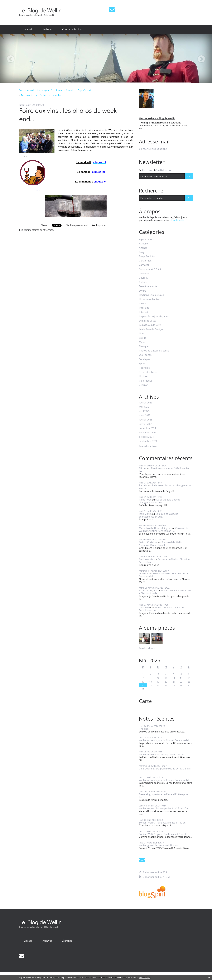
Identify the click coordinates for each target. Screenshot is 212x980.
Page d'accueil (85, 90)
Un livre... (144, 376)
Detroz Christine (148, 542)
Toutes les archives (148, 446)
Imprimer (99, 225)
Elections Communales (151, 295)
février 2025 (146, 420)
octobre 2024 (146, 437)
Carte (145, 701)
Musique (144, 346)
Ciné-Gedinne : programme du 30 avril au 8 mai (165, 769)
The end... (144, 729)
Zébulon (144, 385)
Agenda (143, 248)
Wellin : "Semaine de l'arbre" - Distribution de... (165, 592)
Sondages (144, 359)
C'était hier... (146, 261)
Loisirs (143, 338)
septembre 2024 (148, 441)
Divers (143, 291)
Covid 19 (144, 278)
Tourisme (144, 368)
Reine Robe (145, 500)
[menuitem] (28, 30)
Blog (142, 252)
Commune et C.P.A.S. (150, 269)
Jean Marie (145, 514)
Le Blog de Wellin (40, 10)
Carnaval (144, 265)
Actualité (144, 244)
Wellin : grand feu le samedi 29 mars (159, 845)
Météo (143, 342)
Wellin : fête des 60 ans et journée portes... (162, 754)
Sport (142, 364)
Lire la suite (178, 220)
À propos (67, 941)
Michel (143, 468)
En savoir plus (145, 978)
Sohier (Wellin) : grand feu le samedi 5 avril (162, 834)
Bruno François (147, 590)
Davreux (144, 573)
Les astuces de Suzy (150, 325)
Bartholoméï (146, 559)
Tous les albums (147, 648)
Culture (143, 282)
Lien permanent (77, 225)
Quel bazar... (146, 355)
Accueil (28, 29)
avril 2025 (144, 411)
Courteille (144, 608)
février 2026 (146, 403)
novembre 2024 (148, 433)
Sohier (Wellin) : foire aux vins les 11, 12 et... (163, 823)
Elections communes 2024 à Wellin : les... (164, 470)
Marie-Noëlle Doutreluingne (155, 528)
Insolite (143, 304)
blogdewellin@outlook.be (153, 149)
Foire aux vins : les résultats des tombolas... (42, 95)
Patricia (143, 485)
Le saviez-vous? (148, 321)
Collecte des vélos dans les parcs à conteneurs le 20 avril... (47, 90)
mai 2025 (144, 407)
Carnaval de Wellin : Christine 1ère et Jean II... (164, 529)
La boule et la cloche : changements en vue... (165, 487)
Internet (144, 312)
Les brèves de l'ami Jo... (151, 329)
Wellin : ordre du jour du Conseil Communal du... (164, 575)
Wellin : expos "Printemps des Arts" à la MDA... (164, 808)
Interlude (144, 308)
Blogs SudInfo (147, 256)
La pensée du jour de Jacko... (154, 316)
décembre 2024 (147, 428)
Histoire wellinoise (149, 299)
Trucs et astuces (148, 372)
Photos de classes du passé (154, 351)
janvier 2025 (146, 424)
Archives (47, 29)
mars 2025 (145, 415)
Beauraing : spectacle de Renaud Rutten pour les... (164, 796)
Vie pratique (146, 381)
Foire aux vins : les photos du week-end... (69, 115)
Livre (142, 333)
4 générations (147, 239)
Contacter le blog (72, 29)
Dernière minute (148, 286)
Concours (144, 274)
